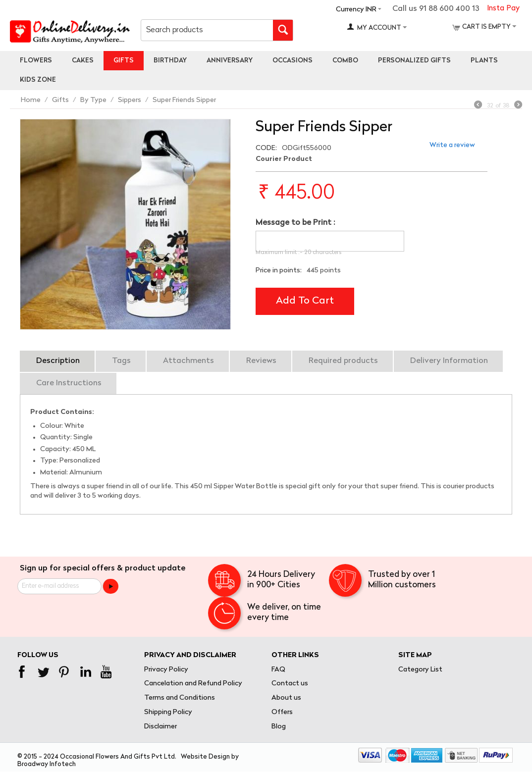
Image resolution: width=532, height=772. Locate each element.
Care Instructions (69, 383)
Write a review (452, 145)
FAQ (278, 670)
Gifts (124, 61)
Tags (121, 361)
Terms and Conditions (180, 698)
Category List (420, 670)
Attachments (188, 361)
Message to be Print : (295, 223)
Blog (279, 727)
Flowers (36, 61)
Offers (282, 712)
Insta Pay (503, 9)
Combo (345, 61)
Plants (484, 61)
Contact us (290, 684)
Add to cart (305, 301)
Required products (343, 361)
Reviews (261, 361)
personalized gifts (414, 61)
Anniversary (230, 61)
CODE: (266, 148)
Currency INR (356, 10)
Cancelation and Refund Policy (193, 684)
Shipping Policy (168, 712)
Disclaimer (160, 727)
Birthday (170, 61)
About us (286, 698)
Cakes (83, 61)
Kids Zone (38, 80)
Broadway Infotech (47, 764)
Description (58, 361)
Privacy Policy (166, 670)
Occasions (293, 61)
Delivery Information (449, 361)
